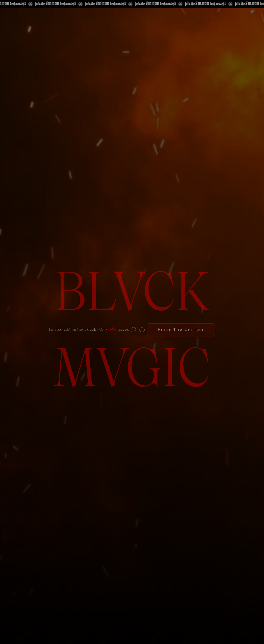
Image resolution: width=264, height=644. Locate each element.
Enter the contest (181, 330)
